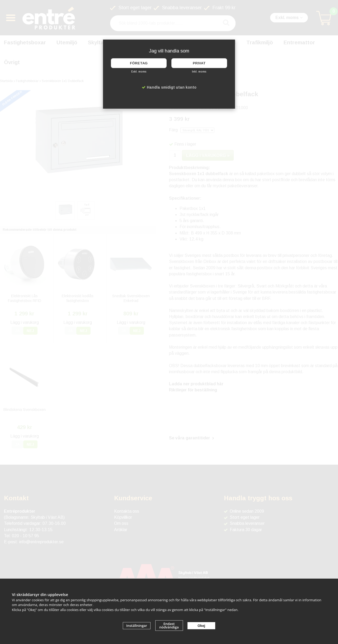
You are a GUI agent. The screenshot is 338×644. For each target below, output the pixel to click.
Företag (139, 63)
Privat (199, 63)
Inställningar (137, 626)
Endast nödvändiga (169, 625)
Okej (201, 626)
